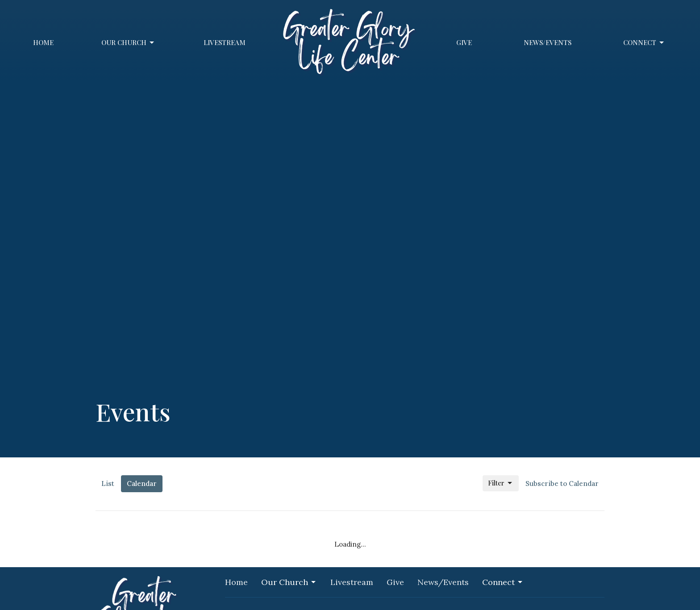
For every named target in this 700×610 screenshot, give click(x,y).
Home (43, 42)
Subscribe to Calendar (562, 483)
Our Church (128, 43)
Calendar (142, 483)
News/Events (548, 42)
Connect (644, 43)
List (108, 483)
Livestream (225, 42)
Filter (501, 483)
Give (464, 42)
